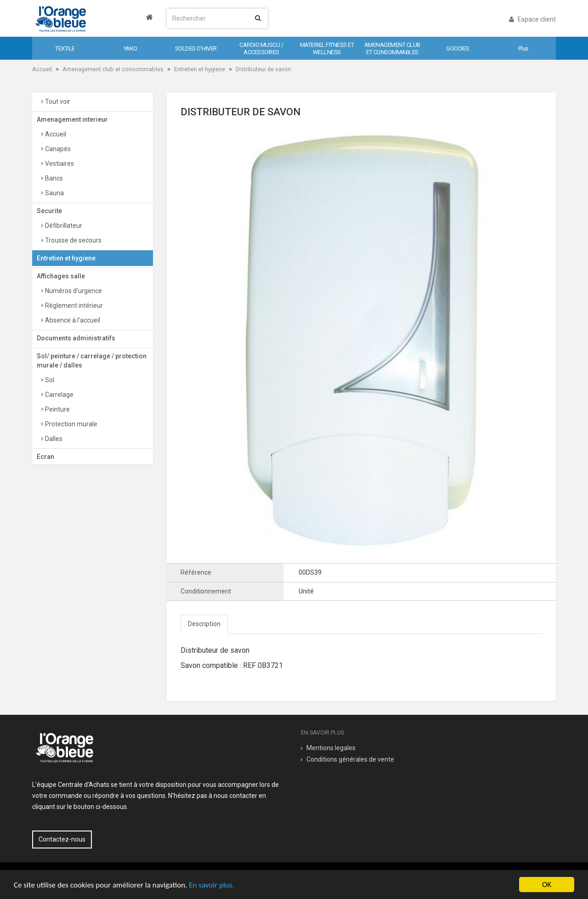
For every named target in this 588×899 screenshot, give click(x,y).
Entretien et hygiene (200, 69)
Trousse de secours (73, 240)
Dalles (53, 439)
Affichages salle (61, 276)
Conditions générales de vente (350, 759)
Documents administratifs (76, 338)
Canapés (57, 149)
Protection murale (71, 424)
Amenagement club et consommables (113, 69)
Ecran (45, 457)
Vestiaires (59, 164)
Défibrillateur (63, 226)
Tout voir (57, 102)
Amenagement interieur (72, 119)
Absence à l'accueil (72, 320)
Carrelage (59, 395)
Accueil (42, 69)
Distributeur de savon (263, 69)
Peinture (57, 409)
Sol (49, 380)
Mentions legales (331, 748)
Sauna (54, 193)
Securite (49, 211)
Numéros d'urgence (73, 291)
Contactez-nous (62, 839)
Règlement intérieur (73, 305)
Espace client (532, 19)
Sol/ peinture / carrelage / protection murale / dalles (92, 361)
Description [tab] (204, 624)
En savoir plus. (211, 885)
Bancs (53, 178)
